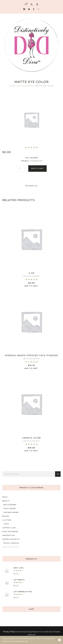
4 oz (31, 273)
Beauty (6, 501)
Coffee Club (9, 528)
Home (12, 86)
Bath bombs (10, 505)
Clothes (7, 520)
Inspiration (9, 535)
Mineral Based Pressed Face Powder (31, 355)
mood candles (11, 543)
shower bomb (11, 512)
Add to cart (37, 168)
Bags (5, 497)
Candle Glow (31, 438)
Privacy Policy (9, 632)
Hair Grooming (10, 532)
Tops (6, 524)
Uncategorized (25, 86)
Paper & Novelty (11, 539)
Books (6, 516)
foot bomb (10, 509)
